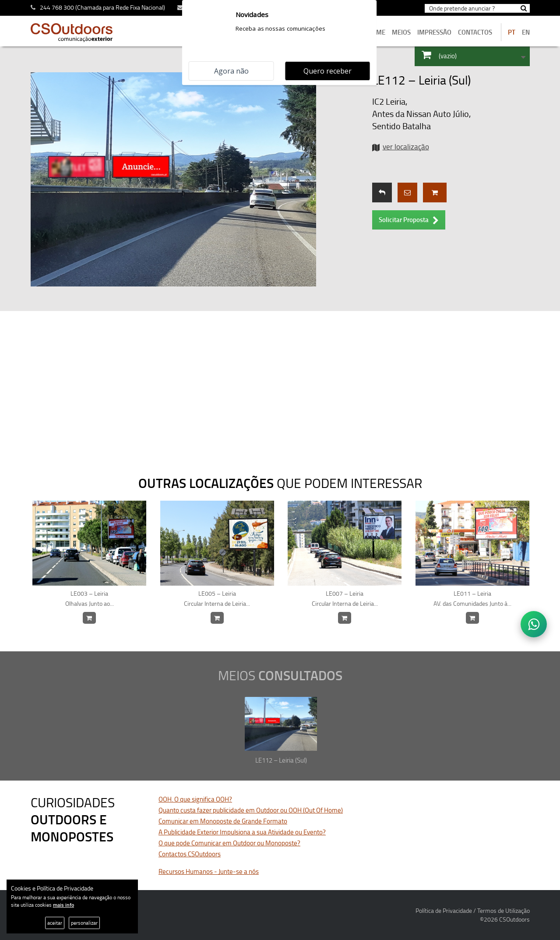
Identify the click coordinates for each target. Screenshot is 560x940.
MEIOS (401, 32)
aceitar (55, 923)
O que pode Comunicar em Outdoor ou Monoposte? (229, 843)
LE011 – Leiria (473, 599)
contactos (475, 32)
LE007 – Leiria (345, 599)
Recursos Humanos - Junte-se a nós (209, 871)
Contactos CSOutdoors (190, 854)
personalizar (84, 923)
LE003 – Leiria (90, 599)
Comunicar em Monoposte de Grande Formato (223, 821)
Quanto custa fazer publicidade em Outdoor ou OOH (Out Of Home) (251, 810)
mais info (63, 905)
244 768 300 (57, 7)
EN (526, 32)
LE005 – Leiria (217, 599)
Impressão (434, 32)
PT (512, 32)
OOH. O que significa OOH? (195, 799)
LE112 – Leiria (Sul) (281, 760)
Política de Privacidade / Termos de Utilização (473, 910)
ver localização (406, 147)
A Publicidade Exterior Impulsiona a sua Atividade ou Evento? (242, 832)
